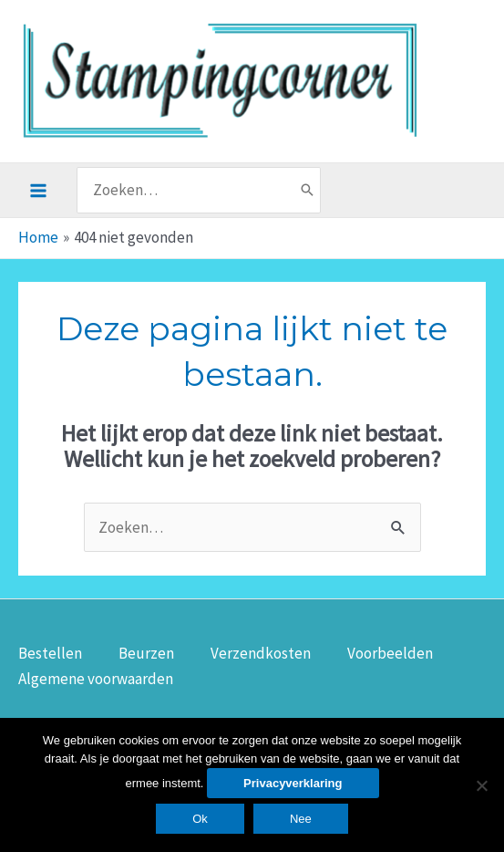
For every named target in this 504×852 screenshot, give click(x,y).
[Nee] (481, 785)
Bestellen (50, 653)
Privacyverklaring (293, 783)
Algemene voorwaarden (96, 679)
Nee (301, 819)
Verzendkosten (261, 653)
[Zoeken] (307, 190)
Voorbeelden (390, 653)
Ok (200, 819)
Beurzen (146, 653)
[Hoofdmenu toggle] (38, 191)
